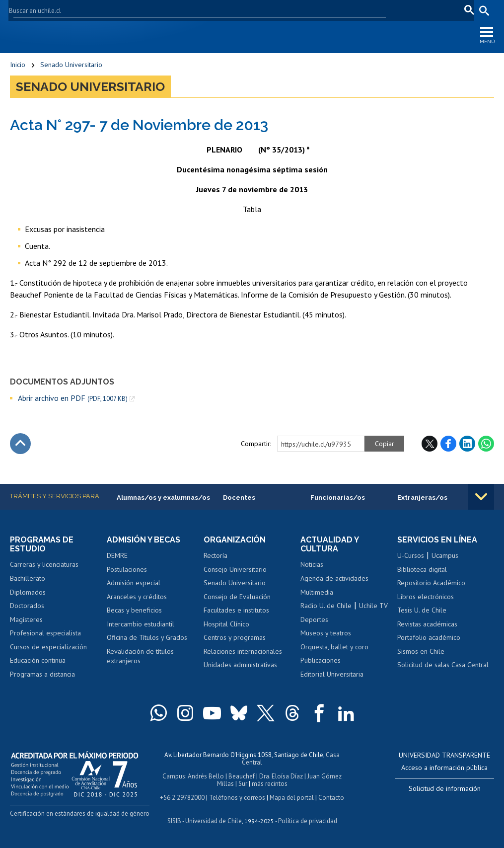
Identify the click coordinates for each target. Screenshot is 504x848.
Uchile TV (373, 606)
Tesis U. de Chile (422, 610)
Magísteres (26, 619)
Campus (174, 776)
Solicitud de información (445, 788)
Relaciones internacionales (243, 651)
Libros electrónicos (426, 597)
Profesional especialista (45, 633)
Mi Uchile (381, 10)
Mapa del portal (292, 798)
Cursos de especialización (48, 647)
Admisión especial (134, 583)
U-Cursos (346, 10)
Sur (243, 784)
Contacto (331, 798)
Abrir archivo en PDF (73, 398)
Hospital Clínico (226, 624)
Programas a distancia (42, 674)
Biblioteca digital (422, 569)
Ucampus (445, 555)
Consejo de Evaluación (237, 597)
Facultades (294, 10)
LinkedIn (467, 444)
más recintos (270, 784)
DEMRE (117, 555)
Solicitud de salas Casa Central (443, 665)
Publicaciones (321, 660)
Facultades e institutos (236, 610)
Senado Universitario (71, 65)
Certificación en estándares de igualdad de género (80, 813)
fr (452, 10)
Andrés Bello (206, 776)
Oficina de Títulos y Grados (147, 637)
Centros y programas (235, 637)
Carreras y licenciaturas (44, 564)
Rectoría (216, 555)
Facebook (448, 444)
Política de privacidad (308, 821)
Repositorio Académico (431, 583)
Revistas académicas (427, 624)
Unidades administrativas (240, 665)
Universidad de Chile (214, 821)
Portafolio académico (429, 637)
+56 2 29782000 (182, 798)
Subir (20, 444)
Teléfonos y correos (237, 798)
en (436, 10)
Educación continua (38, 660)
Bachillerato (28, 578)
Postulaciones (127, 569)
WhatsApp (486, 444)
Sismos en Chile (421, 651)
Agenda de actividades (334, 578)
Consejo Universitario (235, 569)
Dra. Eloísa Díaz (281, 776)
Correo (413, 10)
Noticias (312, 564)
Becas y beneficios (134, 610)
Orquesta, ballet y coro (334, 647)
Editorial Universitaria (332, 674)
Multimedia (317, 592)
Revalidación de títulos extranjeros (140, 656)
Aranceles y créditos (137, 597)
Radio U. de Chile (326, 606)
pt (467, 10)
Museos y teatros (326, 633)
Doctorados (27, 606)
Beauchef (242, 776)
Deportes (314, 619)
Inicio (18, 65)
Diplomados (28, 592)
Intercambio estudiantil (141, 624)
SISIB (174, 821)
